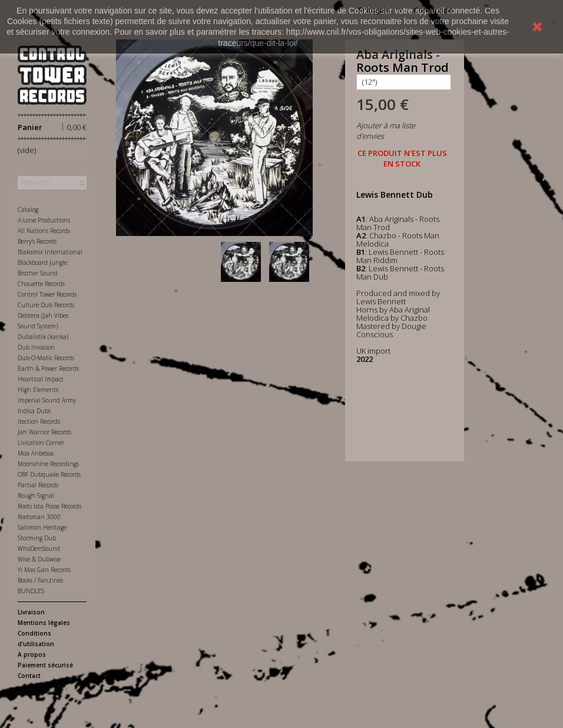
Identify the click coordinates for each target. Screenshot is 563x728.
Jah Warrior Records (44, 432)
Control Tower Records (47, 294)
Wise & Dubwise (39, 559)
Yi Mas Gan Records (44, 570)
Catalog (28, 210)
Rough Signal (36, 496)
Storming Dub (37, 538)
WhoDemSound (39, 549)
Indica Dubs (34, 411)
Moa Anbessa (36, 453)
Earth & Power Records (48, 368)
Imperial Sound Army (47, 400)
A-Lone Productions (44, 220)
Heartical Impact (41, 379)
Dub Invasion (36, 347)
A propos (32, 654)
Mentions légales (44, 623)
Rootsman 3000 (39, 517)
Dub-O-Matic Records (46, 358)
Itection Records (39, 421)
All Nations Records (44, 231)
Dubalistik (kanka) (43, 337)
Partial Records (38, 485)
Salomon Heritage (42, 527)
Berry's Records (37, 241)
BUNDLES (31, 591)
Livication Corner (41, 443)
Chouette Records (41, 284)
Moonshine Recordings (48, 464)
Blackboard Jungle (42, 262)
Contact (29, 676)
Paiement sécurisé (45, 665)
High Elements (38, 390)
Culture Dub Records (46, 305)
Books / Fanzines (40, 580)
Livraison (31, 612)
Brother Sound (38, 273)
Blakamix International (50, 252)
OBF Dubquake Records (49, 474)
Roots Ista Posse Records (49, 506)
